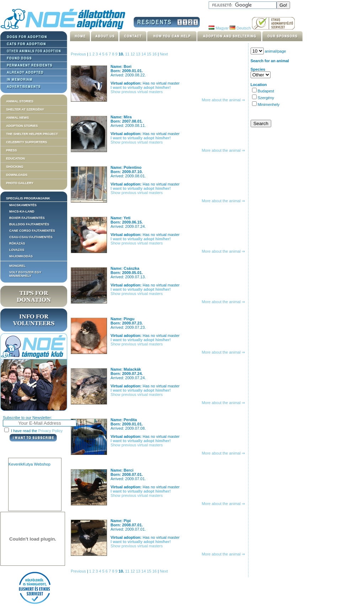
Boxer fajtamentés (27, 218)
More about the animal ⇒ (223, 100)
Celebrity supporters (26, 142)
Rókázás (17, 243)
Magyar (219, 28)
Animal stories (20, 101)
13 (138, 54)
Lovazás (17, 250)
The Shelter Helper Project (32, 134)
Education (15, 159)
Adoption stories (22, 126)
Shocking (15, 167)
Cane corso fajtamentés (32, 231)
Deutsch (240, 28)
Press (12, 150)
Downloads (17, 175)
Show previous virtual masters (137, 92)
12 (133, 54)
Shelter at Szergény (25, 109)
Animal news (17, 118)
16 (155, 54)
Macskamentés (23, 205)
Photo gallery (20, 183)
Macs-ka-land (22, 211)
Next (164, 54)
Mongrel (17, 266)
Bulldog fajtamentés (29, 224)
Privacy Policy (50, 431)
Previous (78, 54)
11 (128, 54)
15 (149, 54)
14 (144, 54)
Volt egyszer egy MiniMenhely (25, 274)
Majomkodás (21, 256)
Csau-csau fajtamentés (31, 237)
